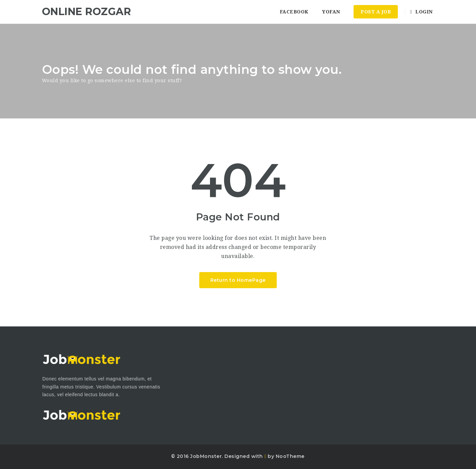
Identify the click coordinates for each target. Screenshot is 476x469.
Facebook (294, 12)
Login (421, 12)
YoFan (331, 12)
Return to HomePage (238, 280)
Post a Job (376, 12)
